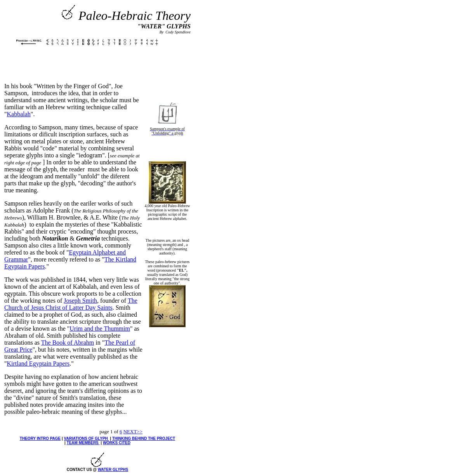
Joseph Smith (80, 301)
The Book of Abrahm (68, 343)
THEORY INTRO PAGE (40, 439)
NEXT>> (133, 432)
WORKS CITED (117, 443)
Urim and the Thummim (100, 329)
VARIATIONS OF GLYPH (87, 439)
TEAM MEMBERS (83, 443)
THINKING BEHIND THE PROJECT (144, 439)
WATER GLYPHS (113, 470)
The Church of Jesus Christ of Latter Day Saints (71, 304)
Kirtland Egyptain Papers (38, 364)
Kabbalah (19, 114)
